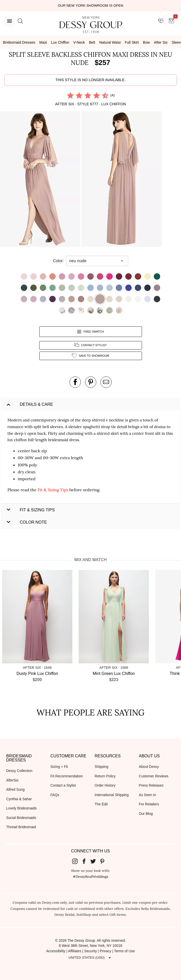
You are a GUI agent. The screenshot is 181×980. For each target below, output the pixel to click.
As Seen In (147, 795)
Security (91, 951)
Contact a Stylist (63, 785)
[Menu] (9, 21)
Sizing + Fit (59, 767)
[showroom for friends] (161, 21)
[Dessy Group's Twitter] (95, 861)
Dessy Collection (19, 771)
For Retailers (149, 804)
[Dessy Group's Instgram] (77, 861)
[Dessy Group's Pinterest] (104, 861)
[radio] (70, 95)
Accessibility (56, 951)
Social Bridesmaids (21, 818)
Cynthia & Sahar (19, 799)
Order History (105, 785)
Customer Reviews (154, 776)
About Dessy (149, 767)
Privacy (105, 951)
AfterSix (12, 780)
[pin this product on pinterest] (91, 382)
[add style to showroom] (91, 356)
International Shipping (112, 795)
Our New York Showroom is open (90, 6)
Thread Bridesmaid (21, 827)
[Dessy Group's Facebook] (86, 861)
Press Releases (151, 785)
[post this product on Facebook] (75, 382)
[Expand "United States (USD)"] (90, 958)
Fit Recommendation (66, 776)
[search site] (20, 21)
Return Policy (105, 776)
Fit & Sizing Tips (53, 490)
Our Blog (146, 814)
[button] (41, 180)
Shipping (102, 767)
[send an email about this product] (106, 382)
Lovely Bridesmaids (21, 808)
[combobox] (93, 261)
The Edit (101, 804)
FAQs (55, 795)
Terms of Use (124, 951)
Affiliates (75, 951)
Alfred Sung (15, 790)
